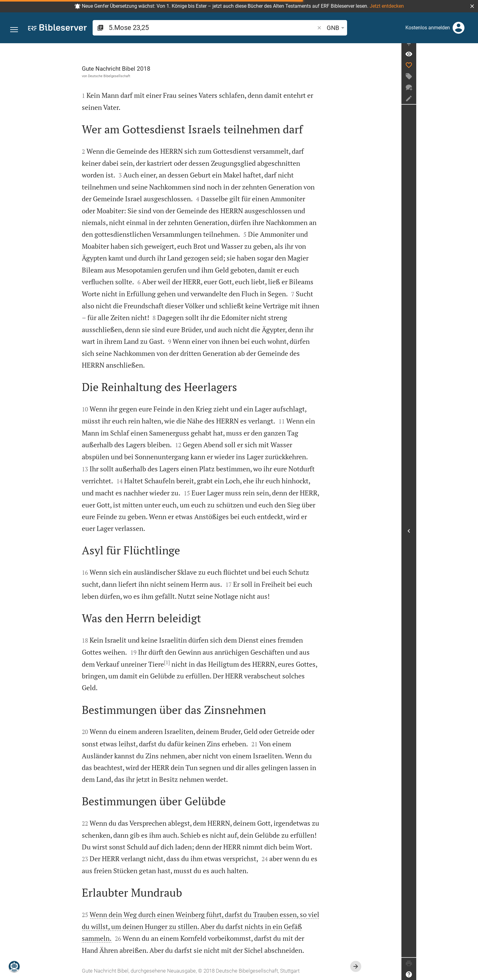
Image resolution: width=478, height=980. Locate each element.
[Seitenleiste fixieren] (471, 49)
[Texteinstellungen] (308, 28)
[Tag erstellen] (471, 82)
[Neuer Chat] (471, 93)
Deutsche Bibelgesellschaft (140, 76)
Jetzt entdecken (387, 6)
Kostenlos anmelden (428, 28)
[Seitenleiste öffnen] (471, 534)
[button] (472, 6)
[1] (198, 662)
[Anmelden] (459, 28)
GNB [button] (288, 28)
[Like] (471, 71)
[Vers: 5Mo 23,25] (471, 60)
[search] (188, 28)
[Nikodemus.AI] (14, 966)
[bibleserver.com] (57, 29)
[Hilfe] (471, 974)
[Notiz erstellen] (471, 104)
